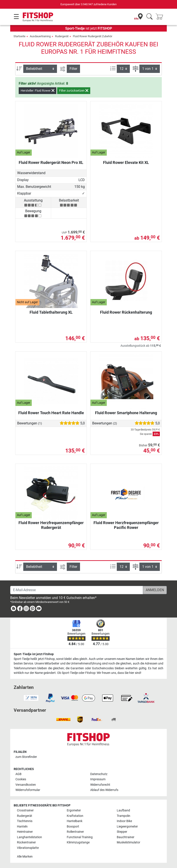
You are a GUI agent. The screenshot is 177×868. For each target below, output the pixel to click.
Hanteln (22, 827)
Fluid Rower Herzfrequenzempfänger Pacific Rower (126, 525)
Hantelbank (75, 821)
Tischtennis (25, 821)
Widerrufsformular (28, 790)
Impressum (98, 779)
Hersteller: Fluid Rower (38, 91)
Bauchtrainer (126, 837)
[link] (13, 609)
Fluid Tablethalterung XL (51, 312)
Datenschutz (99, 774)
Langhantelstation (29, 837)
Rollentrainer (75, 832)
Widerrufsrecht (100, 785)
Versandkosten (26, 785)
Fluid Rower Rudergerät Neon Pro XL (51, 162)
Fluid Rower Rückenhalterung (126, 312)
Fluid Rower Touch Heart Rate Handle (51, 413)
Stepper (122, 832)
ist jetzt (89, 28)
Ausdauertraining (40, 36)
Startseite (19, 36)
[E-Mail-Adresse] (77, 590)
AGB (18, 774)
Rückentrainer (26, 842)
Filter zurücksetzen (74, 91)
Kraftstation (75, 816)
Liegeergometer (127, 827)
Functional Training (80, 837)
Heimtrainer (25, 832)
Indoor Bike (124, 821)
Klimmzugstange (78, 842)
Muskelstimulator (129, 842)
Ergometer (74, 810)
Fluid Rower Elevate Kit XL (126, 162)
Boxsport (73, 827)
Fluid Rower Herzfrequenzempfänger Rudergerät (51, 525)
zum (26, 757)
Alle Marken (25, 857)
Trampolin (124, 816)
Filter (73, 69)
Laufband (123, 810)
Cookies (21, 779)
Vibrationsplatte (28, 848)
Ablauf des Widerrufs (104, 790)
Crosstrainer (25, 810)
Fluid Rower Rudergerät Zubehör (93, 36)
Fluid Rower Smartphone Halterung (126, 413)
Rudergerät (62, 36)
